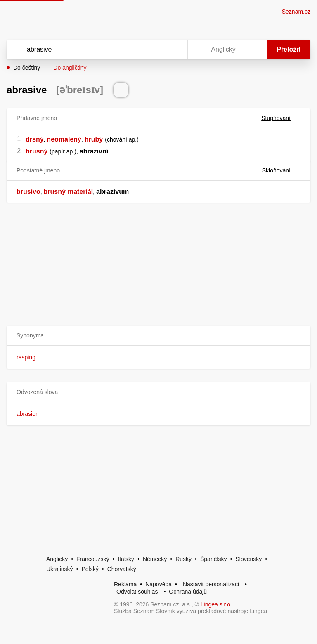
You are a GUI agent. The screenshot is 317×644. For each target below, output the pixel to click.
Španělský (214, 559)
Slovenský (248, 559)
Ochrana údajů (188, 592)
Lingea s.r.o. (216, 604)
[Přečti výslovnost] (121, 90)
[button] (158, 336)
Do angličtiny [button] (70, 68)
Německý (155, 559)
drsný (35, 139)
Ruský (183, 559)
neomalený (64, 139)
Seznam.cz (296, 12)
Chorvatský (122, 569)
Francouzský (93, 559)
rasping (26, 357)
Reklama (125, 584)
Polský (90, 569)
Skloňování (281, 170)
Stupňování (281, 118)
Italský (126, 559)
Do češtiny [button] (27, 68)
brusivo (28, 192)
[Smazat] (155, 50)
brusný (37, 151)
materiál (80, 192)
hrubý (94, 139)
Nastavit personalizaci (211, 584)
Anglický (57, 559)
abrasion (28, 414)
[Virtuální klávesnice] (173, 50)
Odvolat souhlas (137, 592)
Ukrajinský (60, 569)
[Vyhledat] (86, 50)
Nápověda (158, 584)
